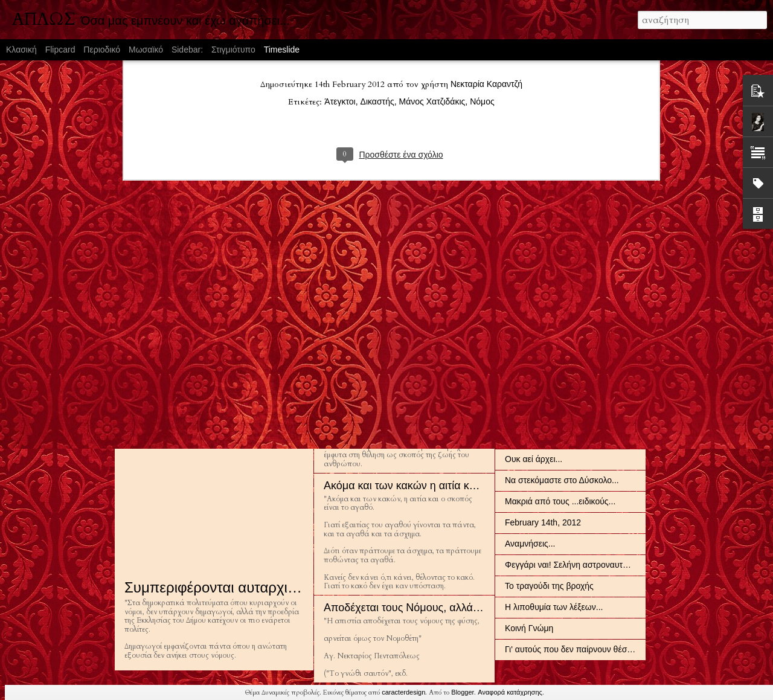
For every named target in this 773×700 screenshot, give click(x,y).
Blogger (463, 692)
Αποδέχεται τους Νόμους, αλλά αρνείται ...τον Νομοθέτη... (462, 608)
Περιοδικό (102, 50)
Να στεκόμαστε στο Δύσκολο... (562, 480)
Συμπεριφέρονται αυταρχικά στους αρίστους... (271, 587)
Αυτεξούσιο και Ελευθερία (385, 398)
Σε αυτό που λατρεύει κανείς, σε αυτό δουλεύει (273, 281)
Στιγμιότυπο (233, 50)
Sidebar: (187, 50)
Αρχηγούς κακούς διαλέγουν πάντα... (574, 438)
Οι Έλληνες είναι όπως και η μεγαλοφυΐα (580, 279)
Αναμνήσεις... (530, 544)
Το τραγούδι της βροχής (549, 586)
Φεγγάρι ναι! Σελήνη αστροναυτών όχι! (577, 565)
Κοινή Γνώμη (529, 628)
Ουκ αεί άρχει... (534, 459)
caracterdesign (403, 692)
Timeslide (282, 50)
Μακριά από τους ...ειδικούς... (560, 501)
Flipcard (60, 50)
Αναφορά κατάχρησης (510, 692)
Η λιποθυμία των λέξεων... (554, 607)
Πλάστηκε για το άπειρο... (553, 396)
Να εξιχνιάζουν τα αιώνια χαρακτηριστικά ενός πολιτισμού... (615, 258)
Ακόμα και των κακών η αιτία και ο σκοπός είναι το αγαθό (460, 486)
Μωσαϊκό (146, 50)
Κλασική (21, 50)
